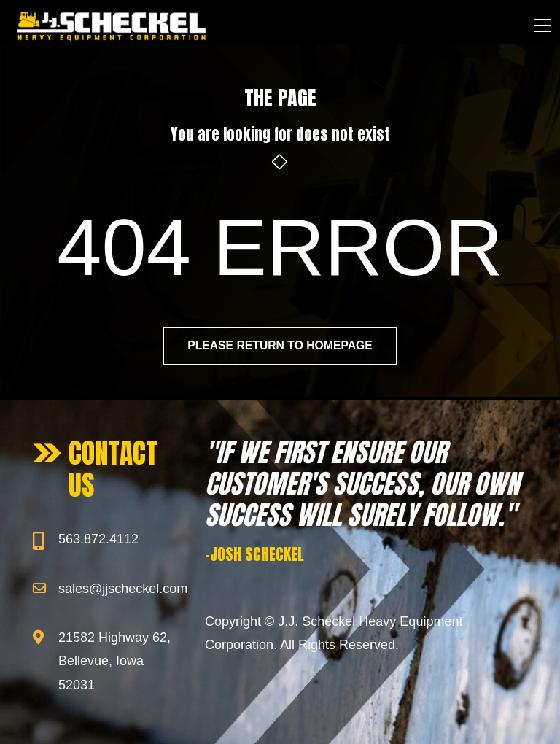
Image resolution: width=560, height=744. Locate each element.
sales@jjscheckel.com (123, 589)
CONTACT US (113, 469)
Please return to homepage (280, 346)
